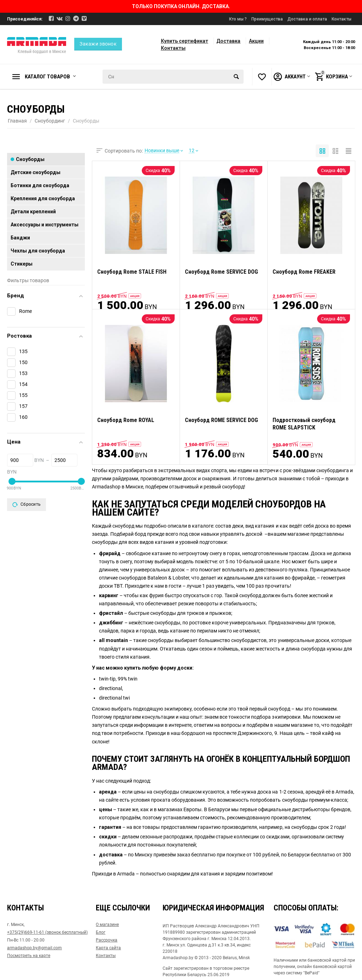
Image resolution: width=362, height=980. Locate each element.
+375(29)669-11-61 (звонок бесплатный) (47, 932)
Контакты (341, 19)
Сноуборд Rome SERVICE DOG (221, 272)
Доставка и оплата (307, 19)
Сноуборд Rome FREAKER (304, 272)
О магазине (107, 925)
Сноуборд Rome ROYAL (126, 420)
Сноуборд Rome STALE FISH (132, 272)
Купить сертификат (185, 41)
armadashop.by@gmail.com (34, 948)
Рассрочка (107, 940)
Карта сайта (108, 948)
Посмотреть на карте (29, 956)
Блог (101, 932)
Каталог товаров (47, 77)
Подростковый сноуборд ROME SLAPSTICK (304, 424)
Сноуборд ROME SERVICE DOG (221, 420)
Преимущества (267, 19)
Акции (256, 41)
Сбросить (27, 505)
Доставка (228, 41)
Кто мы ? (238, 19)
